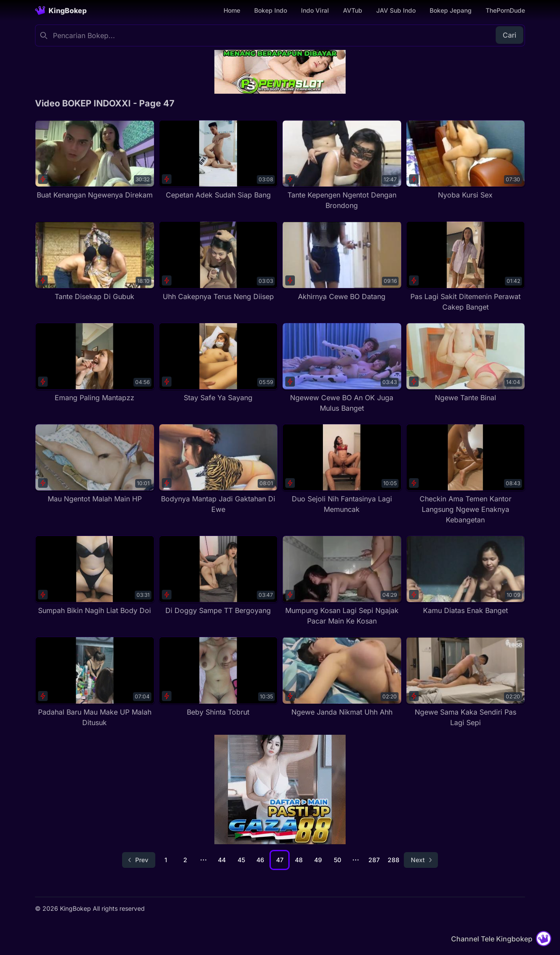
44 (222, 860)
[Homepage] (61, 11)
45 (241, 860)
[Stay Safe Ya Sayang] (219, 363)
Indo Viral (315, 10)
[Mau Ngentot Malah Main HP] (95, 464)
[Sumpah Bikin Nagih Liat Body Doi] (95, 576)
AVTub (353, 10)
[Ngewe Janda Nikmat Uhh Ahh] (342, 677)
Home (232, 10)
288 (394, 860)
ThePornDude (505, 10)
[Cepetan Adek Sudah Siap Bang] (219, 160)
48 (299, 860)
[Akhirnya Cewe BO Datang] (342, 261)
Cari (509, 35)
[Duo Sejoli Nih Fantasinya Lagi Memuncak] (342, 469)
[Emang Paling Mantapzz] (95, 363)
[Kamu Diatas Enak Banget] (466, 576)
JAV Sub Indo (396, 10)
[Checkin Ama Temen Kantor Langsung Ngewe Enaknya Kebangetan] (466, 474)
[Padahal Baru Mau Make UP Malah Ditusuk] (95, 682)
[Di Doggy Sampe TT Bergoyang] (219, 576)
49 (318, 860)
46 (260, 860)
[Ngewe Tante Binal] (466, 363)
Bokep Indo (271, 10)
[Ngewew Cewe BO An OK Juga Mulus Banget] (342, 368)
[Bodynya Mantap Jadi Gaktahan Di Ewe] (219, 469)
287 (374, 860)
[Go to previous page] (139, 860)
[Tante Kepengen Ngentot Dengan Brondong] (342, 165)
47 (280, 860)
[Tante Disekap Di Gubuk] (95, 261)
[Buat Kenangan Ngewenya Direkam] (95, 160)
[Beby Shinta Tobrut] (219, 677)
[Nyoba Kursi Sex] (466, 160)
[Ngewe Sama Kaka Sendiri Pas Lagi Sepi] (466, 682)
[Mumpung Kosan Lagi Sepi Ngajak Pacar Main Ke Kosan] (342, 581)
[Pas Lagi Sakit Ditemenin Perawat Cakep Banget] (466, 266)
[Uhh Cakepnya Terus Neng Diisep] (219, 261)
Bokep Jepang (451, 10)
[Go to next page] (421, 860)
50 (338, 860)
